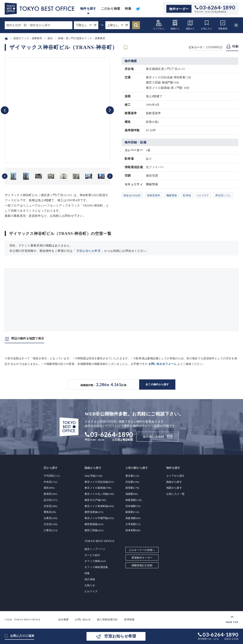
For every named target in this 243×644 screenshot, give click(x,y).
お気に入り (207, 25)
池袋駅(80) (132, 494)
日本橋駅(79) (133, 506)
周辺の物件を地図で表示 (28, 338)
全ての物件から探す (157, 384)
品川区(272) (51, 500)
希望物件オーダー (142, 558)
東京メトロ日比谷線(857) (99, 482)
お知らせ (90, 585)
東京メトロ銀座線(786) (98, 488)
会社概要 (63, 619)
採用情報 (129, 619)
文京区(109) (51, 524)
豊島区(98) (50, 512)
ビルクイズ (91, 591)
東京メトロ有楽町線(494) (99, 506)
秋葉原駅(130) (134, 500)
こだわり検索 (111, 9)
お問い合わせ (83, 619)
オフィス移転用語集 (96, 567)
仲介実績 (90, 579)
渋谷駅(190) (132, 482)
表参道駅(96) (133, 518)
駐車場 (187, 195)
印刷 (235, 46)
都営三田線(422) (94, 530)
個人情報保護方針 (107, 619)
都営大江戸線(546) (95, 500)
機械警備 (172, 195)
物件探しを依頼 (153, 437)
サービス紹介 (92, 555)
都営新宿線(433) (94, 524)
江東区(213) (51, 530)
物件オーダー (179, 9)
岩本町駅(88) (133, 530)
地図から (190, 25)
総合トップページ (95, 549)
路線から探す (174, 482)
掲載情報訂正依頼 (142, 565)
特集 (128, 9)
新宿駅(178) (132, 488)
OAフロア (203, 195)
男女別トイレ (223, 195)
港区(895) (49, 488)
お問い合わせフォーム (162, 364)
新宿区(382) (51, 494)
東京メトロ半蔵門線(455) (99, 518)
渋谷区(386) (51, 506)
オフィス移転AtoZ (95, 561)
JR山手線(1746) (93, 476)
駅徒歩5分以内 (132, 195)
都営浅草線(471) (94, 512)
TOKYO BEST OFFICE (27, 619)
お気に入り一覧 (175, 494)
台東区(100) (51, 518)
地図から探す (174, 488)
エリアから (159, 25)
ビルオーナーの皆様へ (142, 550)
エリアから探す (175, 476)
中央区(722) (51, 482)
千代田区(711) (52, 476)
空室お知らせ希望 (88, 251)
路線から (175, 25)
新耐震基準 (154, 195)
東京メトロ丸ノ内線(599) (99, 494)
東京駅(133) (132, 476)
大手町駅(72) (133, 524)
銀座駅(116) (132, 512)
